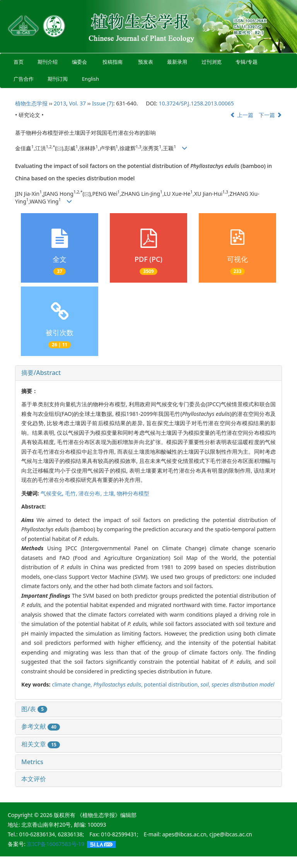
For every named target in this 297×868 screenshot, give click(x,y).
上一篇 (242, 115)
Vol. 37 (77, 103)
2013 (60, 103)
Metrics (32, 762)
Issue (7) (103, 103)
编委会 (79, 62)
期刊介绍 (48, 62)
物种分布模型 (133, 493)
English (90, 79)
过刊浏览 (212, 62)
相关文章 (41, 744)
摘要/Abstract (41, 373)
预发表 (146, 62)
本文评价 (34, 779)
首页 (19, 62)
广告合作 (24, 79)
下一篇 (270, 115)
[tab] (148, 373)
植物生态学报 (31, 103)
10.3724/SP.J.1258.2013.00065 (196, 103)
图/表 (34, 709)
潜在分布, (91, 493)
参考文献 (41, 726)
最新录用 (177, 62)
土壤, (110, 493)
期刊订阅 (58, 79)
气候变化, (53, 493)
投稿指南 (113, 62)
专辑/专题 (246, 62)
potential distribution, (172, 684)
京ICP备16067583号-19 (55, 844)
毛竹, (72, 493)
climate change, (73, 684)
